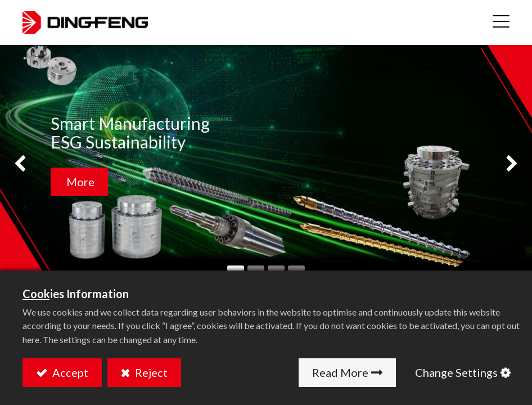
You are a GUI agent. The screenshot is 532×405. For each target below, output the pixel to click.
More (79, 182)
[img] (21, 165)
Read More (340, 372)
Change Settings (456, 372)
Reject (150, 372)
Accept (69, 372)
